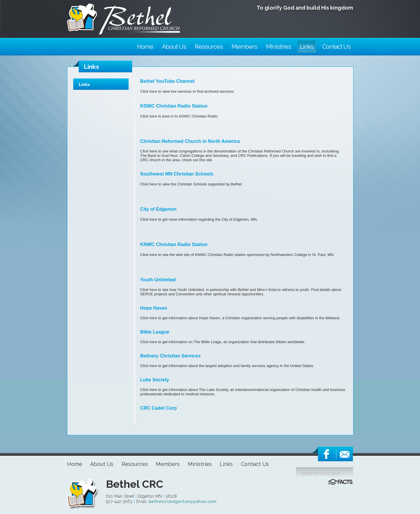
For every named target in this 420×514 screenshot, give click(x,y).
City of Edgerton (158, 209)
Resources (135, 464)
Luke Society (155, 380)
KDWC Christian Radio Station (174, 106)
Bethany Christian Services (170, 356)
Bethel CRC (134, 484)
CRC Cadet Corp (159, 408)
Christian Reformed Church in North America (190, 141)
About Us (102, 464)
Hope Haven (154, 308)
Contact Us (255, 464)
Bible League (155, 332)
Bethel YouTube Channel (168, 81)
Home (75, 464)
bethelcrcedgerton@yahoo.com (182, 501)
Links (84, 85)
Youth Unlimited (158, 280)
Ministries (200, 464)
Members (168, 464)
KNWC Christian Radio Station (174, 244)
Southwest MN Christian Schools (177, 174)
